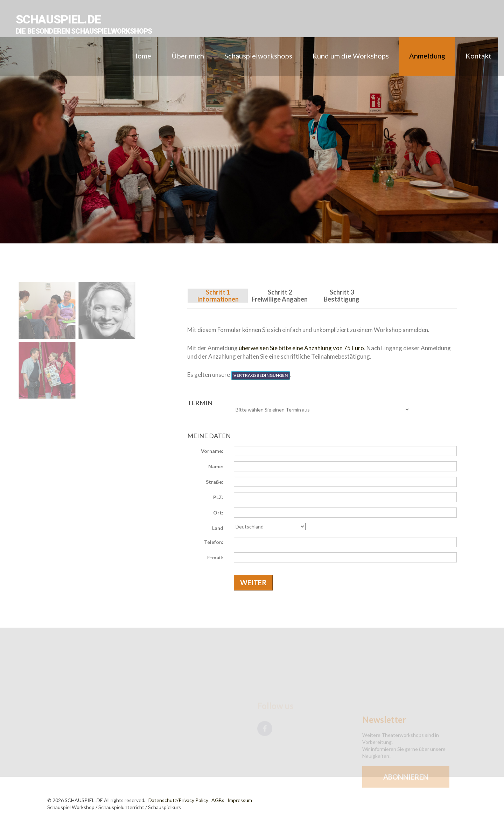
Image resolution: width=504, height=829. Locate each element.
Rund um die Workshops (351, 56)
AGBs (218, 800)
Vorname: (212, 451)
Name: (216, 466)
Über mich (188, 56)
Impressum (240, 800)
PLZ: (218, 497)
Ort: (218, 513)
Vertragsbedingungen (261, 375)
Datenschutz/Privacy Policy (178, 800)
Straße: (215, 482)
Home (142, 56)
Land (218, 528)
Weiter (253, 582)
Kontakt (478, 56)
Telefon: (214, 542)
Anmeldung (427, 56)
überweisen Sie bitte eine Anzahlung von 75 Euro (301, 348)
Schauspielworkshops (258, 56)
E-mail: (215, 557)
